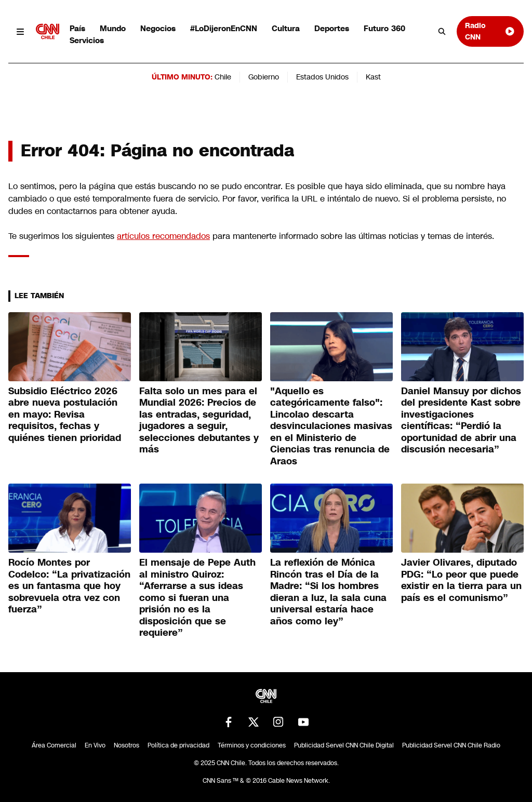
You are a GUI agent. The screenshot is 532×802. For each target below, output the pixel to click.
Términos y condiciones (252, 745)
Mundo (113, 28)
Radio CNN (490, 31)
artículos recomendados (163, 236)
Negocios (158, 28)
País (77, 28)
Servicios (87, 40)
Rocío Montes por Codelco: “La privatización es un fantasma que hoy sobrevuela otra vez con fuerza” (69, 586)
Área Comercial (54, 745)
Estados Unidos (322, 77)
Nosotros (127, 745)
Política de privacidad (178, 745)
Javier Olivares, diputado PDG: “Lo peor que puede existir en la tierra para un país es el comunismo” (461, 580)
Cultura (286, 28)
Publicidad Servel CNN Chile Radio (451, 745)
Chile (223, 77)
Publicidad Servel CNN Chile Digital (344, 745)
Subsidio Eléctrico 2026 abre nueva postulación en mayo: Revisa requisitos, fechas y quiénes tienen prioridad (65, 415)
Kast (373, 77)
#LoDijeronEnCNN (224, 28)
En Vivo (95, 745)
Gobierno (264, 77)
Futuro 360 (384, 28)
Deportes (332, 28)
